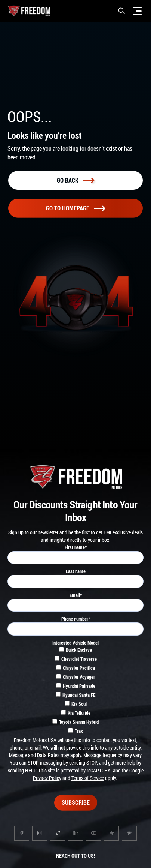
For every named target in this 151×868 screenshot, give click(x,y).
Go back (75, 180)
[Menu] (137, 11)
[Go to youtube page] (93, 833)
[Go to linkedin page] (75, 833)
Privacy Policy (47, 778)
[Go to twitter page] (58, 833)
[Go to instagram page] (40, 833)
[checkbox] (75, 691)
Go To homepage (75, 208)
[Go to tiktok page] (111, 833)
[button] (121, 11)
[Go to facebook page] (22, 833)
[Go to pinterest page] (129, 833)
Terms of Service (88, 778)
